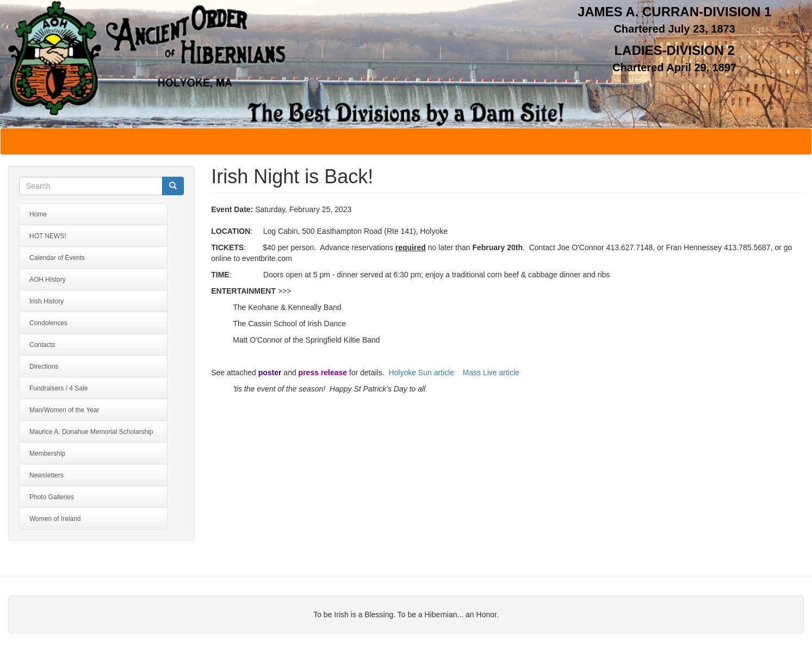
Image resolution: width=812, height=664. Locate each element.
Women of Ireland (55, 519)
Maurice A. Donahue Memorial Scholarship (91, 432)
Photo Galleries (52, 497)
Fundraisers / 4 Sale (58, 388)
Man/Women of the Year (64, 410)
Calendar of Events (57, 258)
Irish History (47, 301)
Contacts (42, 345)
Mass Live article (491, 373)
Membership (47, 454)
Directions (44, 367)
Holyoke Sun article (421, 373)
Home (38, 214)
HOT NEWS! (48, 236)
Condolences (48, 323)
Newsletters (47, 475)
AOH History (48, 280)
